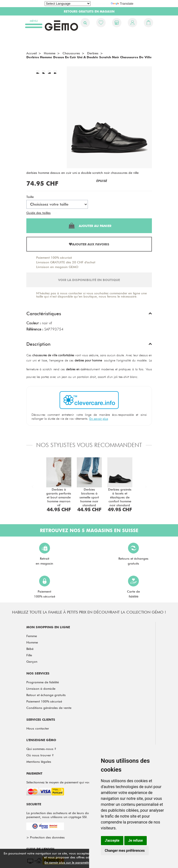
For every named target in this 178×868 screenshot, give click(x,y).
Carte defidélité (133, 587)
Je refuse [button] (136, 840)
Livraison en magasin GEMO (57, 267)
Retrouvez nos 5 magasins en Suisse (89, 530)
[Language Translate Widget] (68, 4)
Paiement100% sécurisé (45, 587)
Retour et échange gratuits (46, 695)
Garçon (32, 661)
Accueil (32, 53)
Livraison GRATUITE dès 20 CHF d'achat (66, 262)
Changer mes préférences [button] (125, 851)
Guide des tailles (39, 213)
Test (55, 213)
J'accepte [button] (112, 840)
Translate (122, 4)
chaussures (71, 53)
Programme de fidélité (43, 682)
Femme (32, 636)
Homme (32, 642)
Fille (29, 655)
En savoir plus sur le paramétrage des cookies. (79, 862)
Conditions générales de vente (49, 708)
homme (50, 53)
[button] (89, 315)
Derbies (93, 53)
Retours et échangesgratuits (133, 554)
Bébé (30, 649)
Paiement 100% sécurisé (54, 257)
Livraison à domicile (41, 688)
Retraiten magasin (44, 554)
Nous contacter (38, 728)
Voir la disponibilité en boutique (89, 280)
